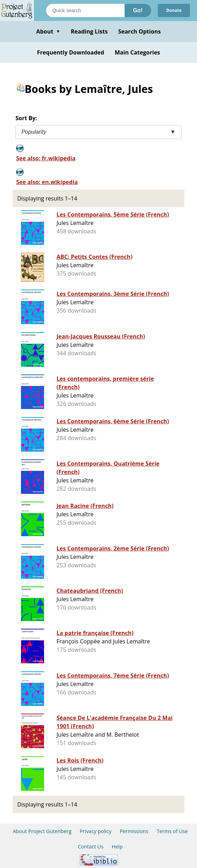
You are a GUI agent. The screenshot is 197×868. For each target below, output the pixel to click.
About (48, 31)
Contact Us (90, 847)
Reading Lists (89, 31)
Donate (174, 10)
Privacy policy (96, 831)
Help (117, 847)
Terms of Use (172, 831)
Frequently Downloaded (71, 52)
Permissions (134, 831)
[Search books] (85, 10)
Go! (138, 10)
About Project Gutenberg (42, 831)
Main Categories (138, 52)
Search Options (140, 31)
